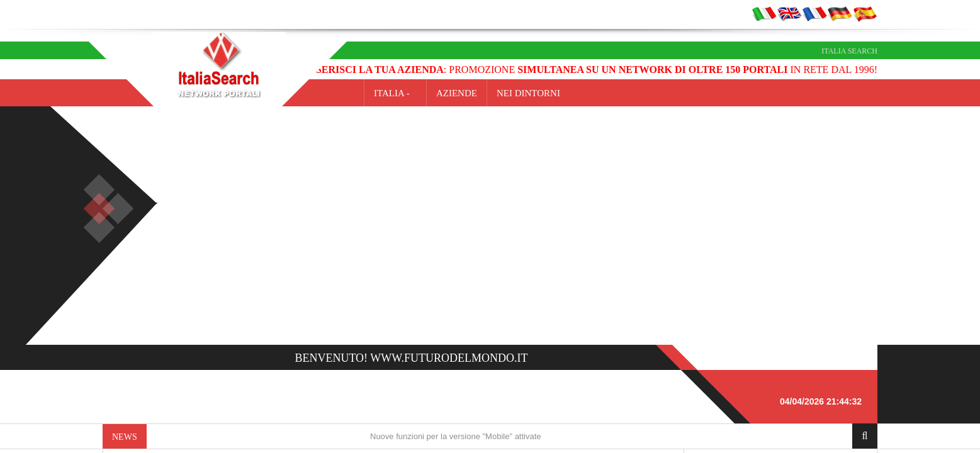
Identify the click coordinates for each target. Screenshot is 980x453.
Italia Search (849, 51)
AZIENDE (457, 93)
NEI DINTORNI (528, 93)
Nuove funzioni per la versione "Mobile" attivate (456, 436)
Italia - (395, 93)
